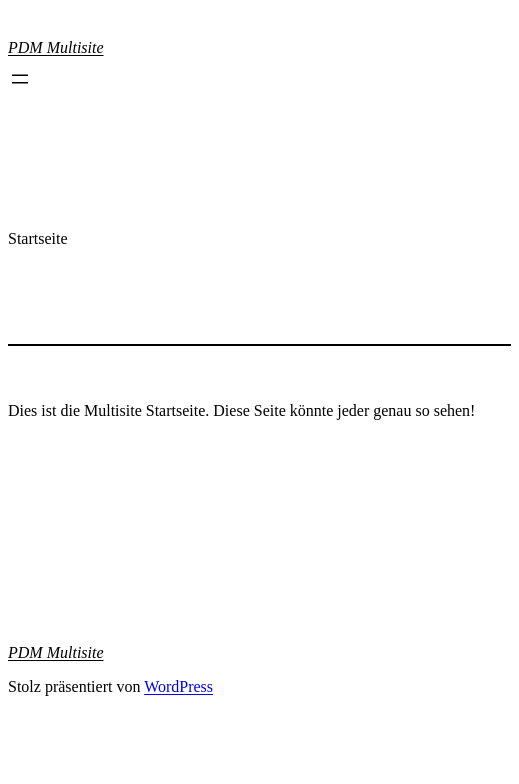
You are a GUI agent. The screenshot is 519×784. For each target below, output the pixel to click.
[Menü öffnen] (20, 79)
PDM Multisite (56, 47)
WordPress (178, 686)
